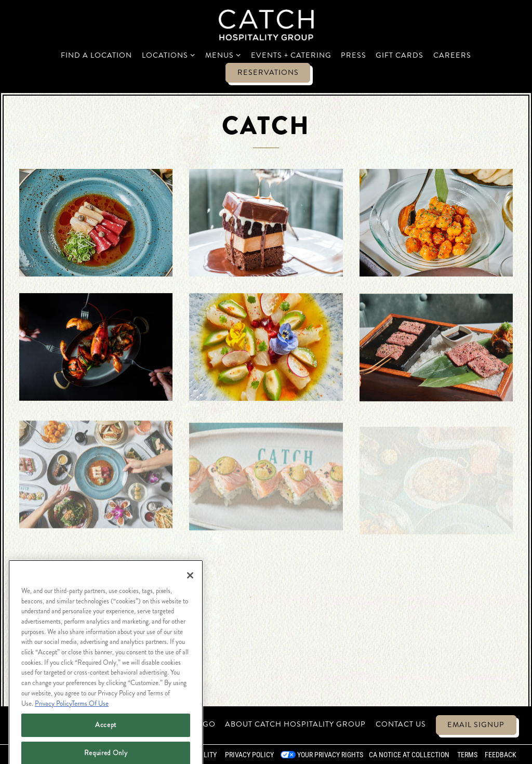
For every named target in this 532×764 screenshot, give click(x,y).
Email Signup (476, 725)
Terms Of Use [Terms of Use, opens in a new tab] (90, 717)
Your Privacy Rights (330, 755)
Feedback (501, 755)
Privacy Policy (249, 755)
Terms (467, 755)
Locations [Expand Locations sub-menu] (169, 55)
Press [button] (354, 55)
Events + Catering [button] (291, 55)
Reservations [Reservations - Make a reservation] (268, 72)
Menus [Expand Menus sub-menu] (223, 55)
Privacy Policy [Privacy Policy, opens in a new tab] (53, 717)
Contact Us (401, 724)
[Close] (190, 590)
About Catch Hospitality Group (295, 724)
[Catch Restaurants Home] (266, 24)
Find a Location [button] (96, 55)
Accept (106, 739)
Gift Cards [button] (400, 55)
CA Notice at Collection (409, 755)
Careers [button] (452, 55)
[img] (96, 223)
